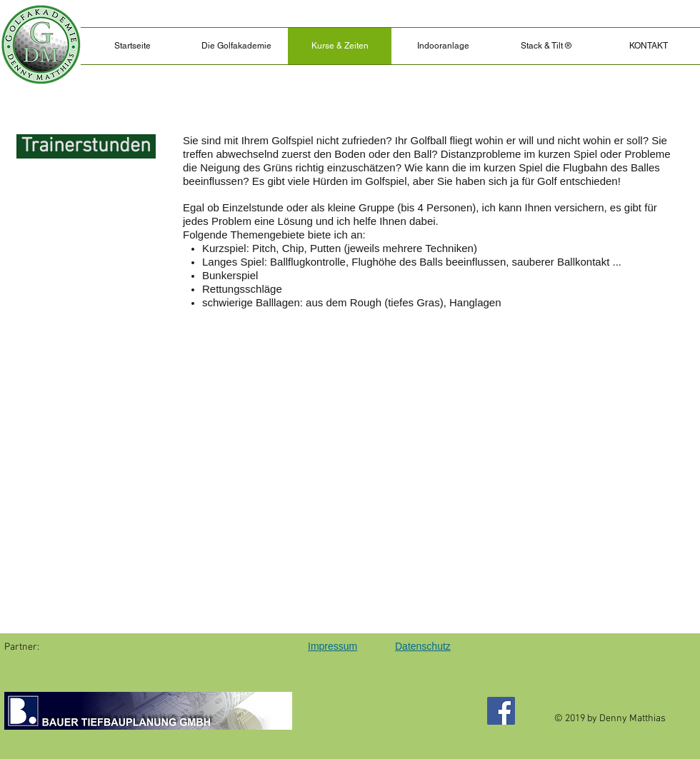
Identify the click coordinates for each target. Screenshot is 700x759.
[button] (546, 46)
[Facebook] (501, 711)
